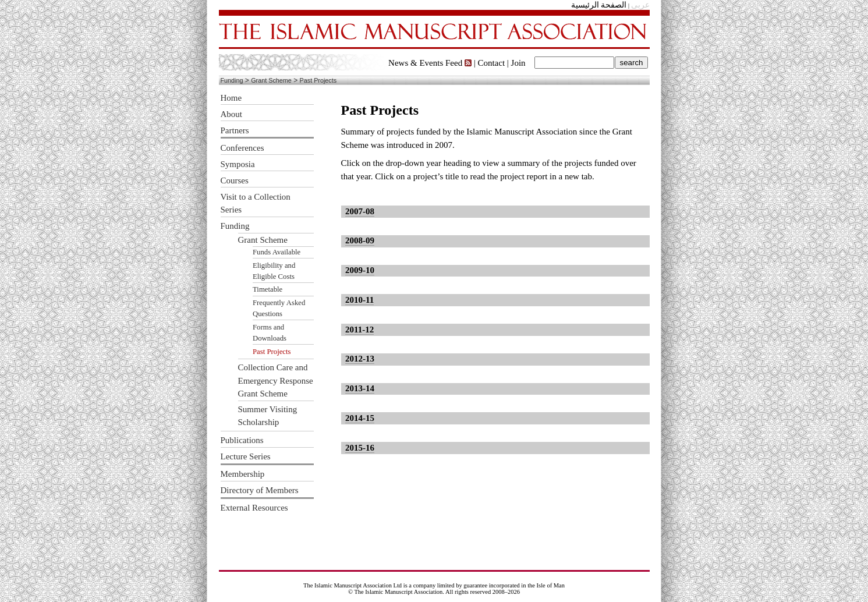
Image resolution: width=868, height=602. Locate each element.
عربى (640, 5)
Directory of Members (260, 490)
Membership (243, 474)
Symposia (238, 164)
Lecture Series (246, 456)
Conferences (242, 148)
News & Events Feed (430, 63)
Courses (235, 180)
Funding (232, 80)
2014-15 (360, 418)
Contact (491, 63)
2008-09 (360, 240)
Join (518, 63)
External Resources (254, 508)
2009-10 (360, 270)
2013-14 (360, 388)
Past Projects (318, 80)
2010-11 (359, 300)
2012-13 (360, 359)
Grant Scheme (271, 80)
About (232, 114)
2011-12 (359, 330)
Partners (235, 130)
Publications (242, 440)
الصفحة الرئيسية (599, 5)
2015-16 (360, 448)
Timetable (268, 289)
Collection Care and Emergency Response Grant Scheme (276, 380)
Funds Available (277, 252)
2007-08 (360, 211)
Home (231, 98)
